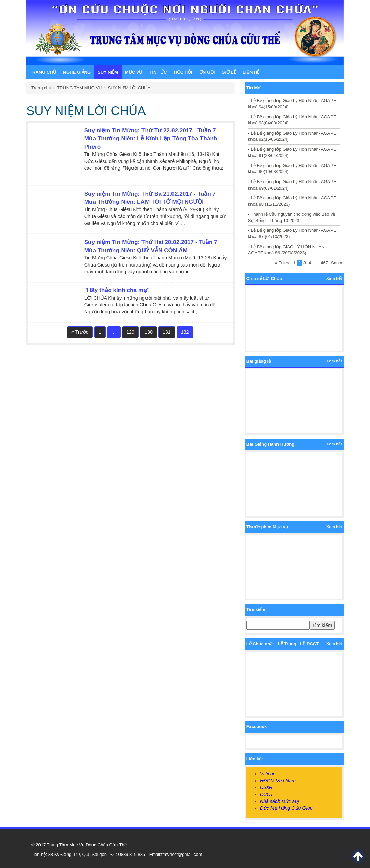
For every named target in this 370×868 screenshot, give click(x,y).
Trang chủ (43, 72)
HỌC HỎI (183, 72)
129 (130, 332)
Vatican (268, 774)
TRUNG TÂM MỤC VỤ (80, 88)
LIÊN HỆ (251, 72)
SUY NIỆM (108, 72)
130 (149, 332)
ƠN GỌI (207, 72)
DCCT (267, 794)
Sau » (337, 263)
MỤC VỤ (134, 72)
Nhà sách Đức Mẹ (280, 801)
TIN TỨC (158, 72)
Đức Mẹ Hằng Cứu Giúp (286, 808)
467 (324, 263)
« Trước (80, 332)
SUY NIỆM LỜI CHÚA (129, 88)
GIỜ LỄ (229, 72)
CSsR (266, 787)
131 (167, 332)
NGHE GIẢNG (77, 72)
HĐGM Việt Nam (278, 781)
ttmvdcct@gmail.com (182, 854)
